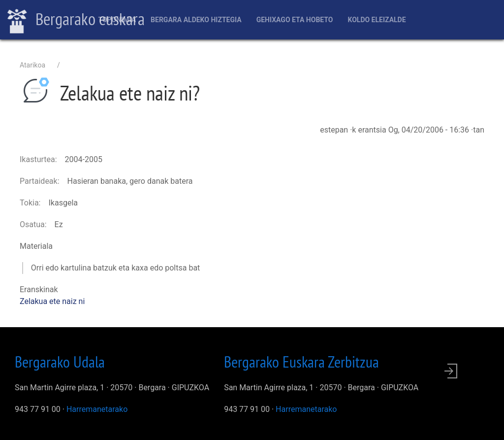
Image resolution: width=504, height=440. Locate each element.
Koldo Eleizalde (377, 20)
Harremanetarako (97, 409)
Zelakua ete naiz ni (52, 301)
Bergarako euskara (76, 20)
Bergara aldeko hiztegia (196, 20)
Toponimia (117, 20)
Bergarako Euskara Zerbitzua (301, 362)
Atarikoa (32, 65)
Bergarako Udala (60, 362)
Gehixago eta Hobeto (295, 20)
